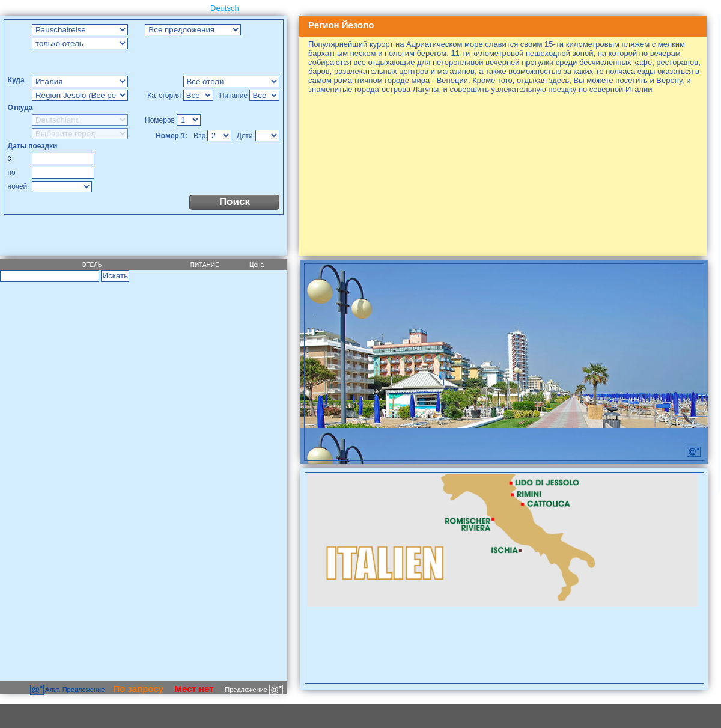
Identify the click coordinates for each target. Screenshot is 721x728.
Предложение (254, 690)
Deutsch (225, 8)
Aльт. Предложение (68, 690)
